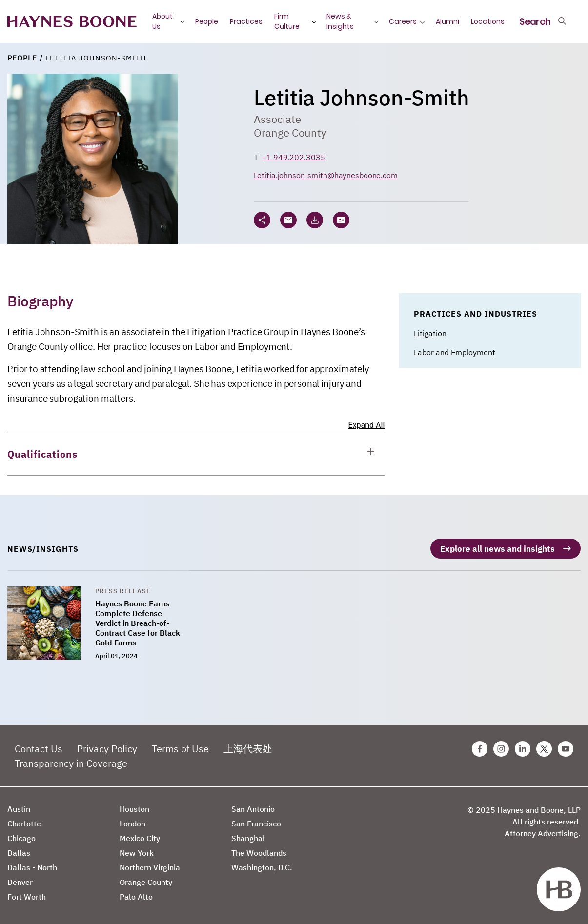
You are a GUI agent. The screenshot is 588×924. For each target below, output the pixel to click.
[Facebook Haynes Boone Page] (480, 745)
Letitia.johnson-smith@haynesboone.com (326, 175)
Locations (488, 21)
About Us (162, 21)
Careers (403, 21)
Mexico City (140, 834)
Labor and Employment (455, 352)
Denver (20, 878)
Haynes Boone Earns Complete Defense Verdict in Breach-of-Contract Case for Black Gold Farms (138, 619)
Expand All (367, 425)
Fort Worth (27, 893)
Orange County (290, 132)
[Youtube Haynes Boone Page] (566, 745)
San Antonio (253, 805)
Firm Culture (287, 21)
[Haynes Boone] (72, 22)
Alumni (447, 21)
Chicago (21, 834)
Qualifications (42, 454)
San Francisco (256, 820)
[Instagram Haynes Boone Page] (501, 745)
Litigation (430, 333)
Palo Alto (136, 893)
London (132, 820)
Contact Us (39, 745)
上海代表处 (248, 745)
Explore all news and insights (495, 545)
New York (137, 849)
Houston (134, 805)
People (207, 21)
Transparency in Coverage (71, 759)
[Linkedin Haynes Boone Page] (523, 745)
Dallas (19, 849)
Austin (19, 805)
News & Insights (340, 21)
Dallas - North (32, 864)
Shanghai (248, 834)
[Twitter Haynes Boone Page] (544, 745)
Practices (246, 21)
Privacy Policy (107, 745)
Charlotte (24, 820)
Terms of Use (180, 745)
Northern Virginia (150, 864)
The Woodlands (259, 849)
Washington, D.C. (262, 864)
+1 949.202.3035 (293, 157)
